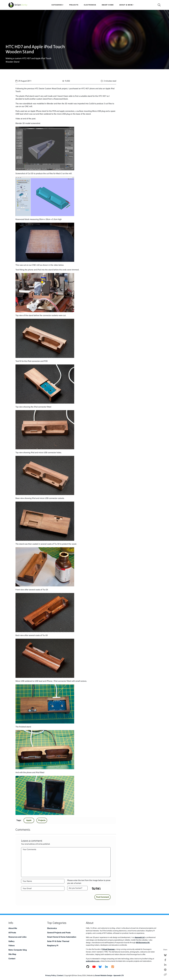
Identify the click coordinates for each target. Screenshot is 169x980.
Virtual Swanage (108, 949)
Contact (12, 959)
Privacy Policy (51, 975)
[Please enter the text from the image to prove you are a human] (77, 888)
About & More (126, 5)
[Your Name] (43, 881)
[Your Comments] (66, 862)
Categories (57, 5)
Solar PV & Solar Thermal (58, 941)
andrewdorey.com (93, 961)
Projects (74, 5)
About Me (13, 928)
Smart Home (108, 5)
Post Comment (103, 897)
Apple (29, 820)
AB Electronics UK (143, 943)
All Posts (12, 933)
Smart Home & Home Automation (62, 937)
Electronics (90, 5)
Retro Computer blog (18, 950)
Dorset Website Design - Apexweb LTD (109, 975)
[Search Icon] (158, 5)
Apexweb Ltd (140, 937)
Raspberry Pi (53, 946)
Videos (12, 946)
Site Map (12, 954)
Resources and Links (17, 937)
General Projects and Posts (59, 933)
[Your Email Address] (43, 888)
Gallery (11, 941)
